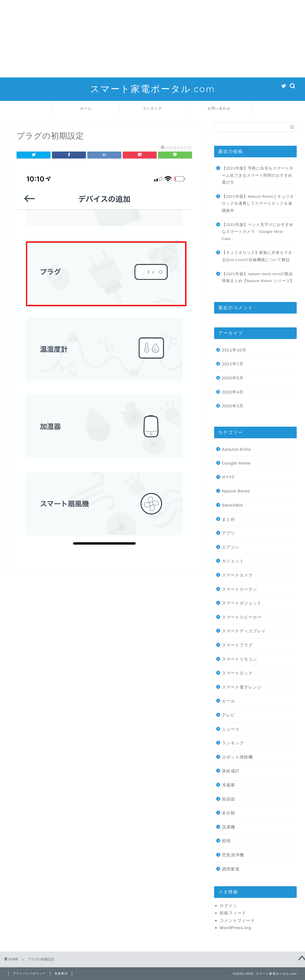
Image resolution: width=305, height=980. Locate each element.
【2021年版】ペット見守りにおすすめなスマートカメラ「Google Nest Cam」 (258, 232)
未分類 (228, 813)
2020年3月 (233, 406)
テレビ (228, 715)
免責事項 (61, 973)
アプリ (228, 533)
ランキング (152, 108)
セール (228, 701)
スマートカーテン (240, 589)
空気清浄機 (233, 855)
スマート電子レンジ (242, 687)
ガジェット (233, 561)
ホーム (86, 108)
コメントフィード (237, 920)
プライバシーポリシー (29, 973)
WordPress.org (235, 928)
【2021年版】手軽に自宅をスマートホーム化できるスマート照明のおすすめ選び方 (258, 175)
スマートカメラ (237, 575)
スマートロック (237, 673)
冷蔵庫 (228, 785)
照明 (226, 841)
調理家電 (231, 869)
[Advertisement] (152, 39)
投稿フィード (233, 913)
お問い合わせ (219, 108)
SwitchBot (232, 505)
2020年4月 (233, 392)
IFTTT (228, 477)
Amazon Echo (236, 449)
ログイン (228, 905)
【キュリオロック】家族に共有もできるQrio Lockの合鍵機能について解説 (257, 256)
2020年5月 (233, 378)
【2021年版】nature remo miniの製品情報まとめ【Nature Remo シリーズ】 (258, 277)
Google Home (236, 463)
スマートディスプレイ (244, 631)
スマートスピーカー (242, 617)
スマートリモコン (240, 659)
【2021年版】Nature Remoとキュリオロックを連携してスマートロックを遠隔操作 (258, 204)
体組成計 (231, 771)
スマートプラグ (237, 645)
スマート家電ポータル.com (153, 89)
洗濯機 (228, 827)
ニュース (231, 729)
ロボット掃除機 (237, 757)
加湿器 (228, 799)
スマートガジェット (242, 603)
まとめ (228, 519)
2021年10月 (234, 350)
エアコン (231, 547)
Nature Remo (236, 491)
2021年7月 (233, 364)
